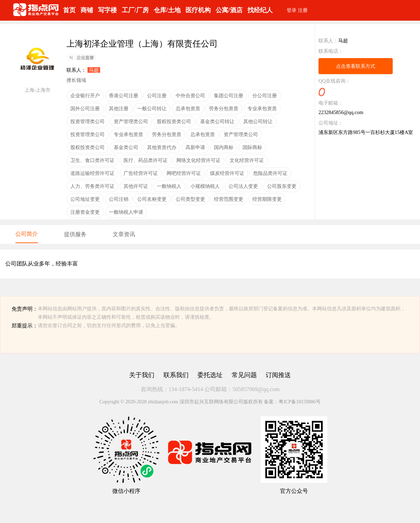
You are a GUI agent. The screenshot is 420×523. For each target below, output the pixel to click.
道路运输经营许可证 (92, 173)
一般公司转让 (152, 108)
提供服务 (75, 234)
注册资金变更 (85, 212)
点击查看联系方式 (356, 66)
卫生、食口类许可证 (92, 160)
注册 (303, 10)
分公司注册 (265, 96)
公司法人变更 (243, 186)
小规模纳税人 (205, 186)
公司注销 (119, 199)
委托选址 (210, 375)
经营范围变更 (229, 199)
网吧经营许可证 (184, 173)
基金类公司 (126, 147)
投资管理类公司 (87, 121)
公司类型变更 (190, 199)
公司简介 (27, 234)
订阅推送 (278, 375)
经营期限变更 (267, 199)
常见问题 (244, 375)
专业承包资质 (262, 108)
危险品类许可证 (270, 173)
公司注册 (157, 96)
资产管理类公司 (131, 121)
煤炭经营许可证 (227, 173)
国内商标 (224, 147)
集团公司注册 (229, 96)
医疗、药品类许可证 (146, 160)
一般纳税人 (169, 186)
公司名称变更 (152, 199)
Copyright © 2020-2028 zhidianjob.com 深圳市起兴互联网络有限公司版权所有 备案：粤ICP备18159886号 (210, 402)
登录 (292, 10)
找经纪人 (260, 10)
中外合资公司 (190, 96)
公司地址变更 (85, 199)
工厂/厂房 (135, 10)
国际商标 (252, 147)
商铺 (87, 10)
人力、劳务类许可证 (92, 186)
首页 (69, 10)
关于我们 (142, 375)
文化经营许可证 (247, 160)
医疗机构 (198, 10)
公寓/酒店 (229, 10)
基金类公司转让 (217, 121)
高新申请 (195, 147)
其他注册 (119, 108)
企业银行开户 (85, 96)
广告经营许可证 (141, 173)
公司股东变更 (282, 186)
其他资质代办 (162, 147)
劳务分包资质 (224, 108)
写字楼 (107, 10)
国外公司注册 (85, 108)
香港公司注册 (124, 96)
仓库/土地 (167, 10)
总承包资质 (188, 108)
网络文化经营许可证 (198, 160)
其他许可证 (136, 186)
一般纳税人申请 (126, 212)
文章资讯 (124, 234)
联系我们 (176, 375)
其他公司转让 (258, 121)
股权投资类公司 (174, 121)
